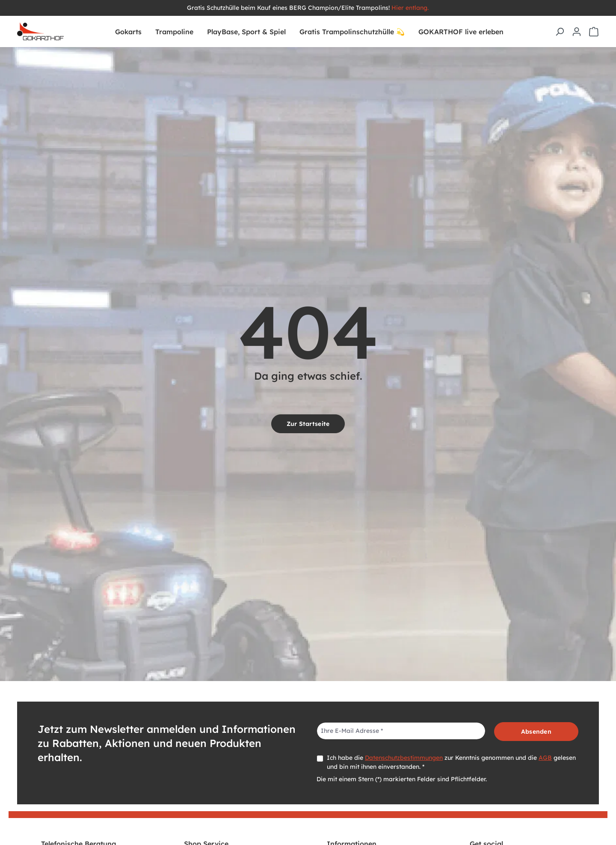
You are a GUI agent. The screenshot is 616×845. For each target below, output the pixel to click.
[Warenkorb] (594, 32)
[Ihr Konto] (577, 32)
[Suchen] (560, 32)
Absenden (536, 732)
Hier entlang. (410, 8)
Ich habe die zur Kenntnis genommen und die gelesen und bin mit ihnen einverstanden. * (451, 762)
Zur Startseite (308, 424)
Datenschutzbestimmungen (404, 758)
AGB (545, 758)
